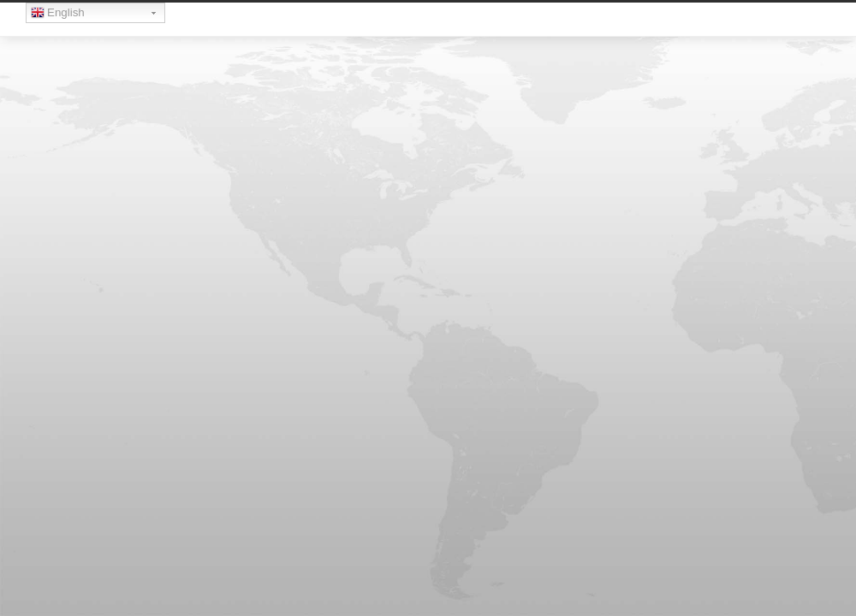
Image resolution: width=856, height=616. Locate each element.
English (58, 15)
